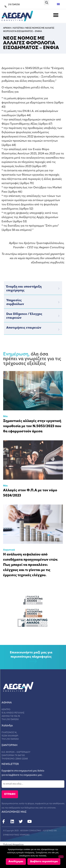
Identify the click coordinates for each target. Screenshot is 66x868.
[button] (46, 3)
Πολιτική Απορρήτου (13, 845)
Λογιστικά (9, 550)
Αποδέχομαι (16, 862)
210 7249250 (14, 5)
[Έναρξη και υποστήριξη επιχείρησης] (59, 288)
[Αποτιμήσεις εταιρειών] (59, 330)
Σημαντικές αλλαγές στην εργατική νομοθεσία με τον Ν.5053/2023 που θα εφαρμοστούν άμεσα (32, 426)
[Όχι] (61, 857)
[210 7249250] (6, 6)
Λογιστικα (18, 28)
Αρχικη (7, 28)
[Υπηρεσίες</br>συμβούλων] (59, 302)
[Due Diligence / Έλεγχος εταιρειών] (59, 316)
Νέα (5, 417)
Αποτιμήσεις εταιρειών (24, 328)
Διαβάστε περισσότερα (44, 862)
